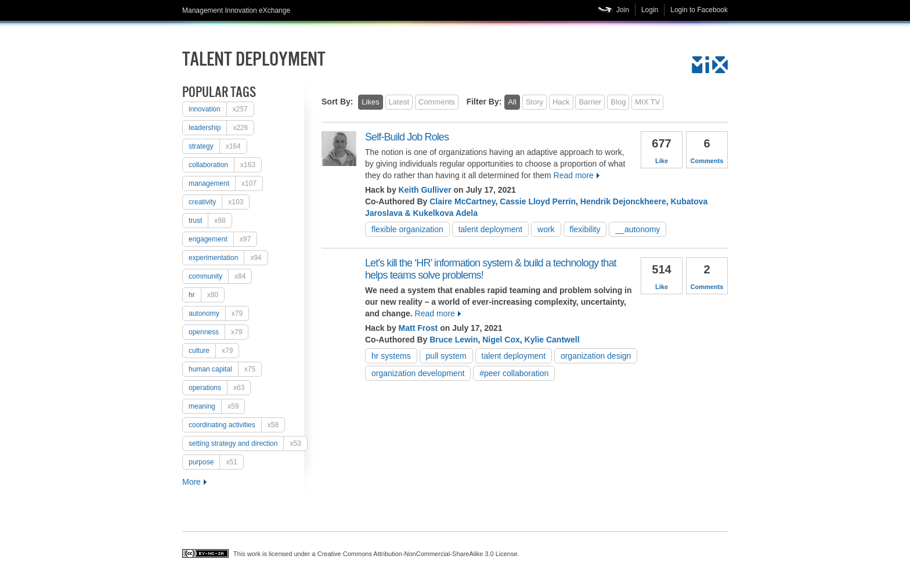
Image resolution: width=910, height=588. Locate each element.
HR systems (391, 356)
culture (214, 351)
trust (210, 221)
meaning (216, 406)
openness (218, 332)
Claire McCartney (462, 201)
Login (650, 10)
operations (219, 388)
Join (623, 10)
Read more (574, 175)
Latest (399, 102)
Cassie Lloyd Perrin (538, 201)
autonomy (219, 313)
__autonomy (638, 229)
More (192, 482)
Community (220, 276)
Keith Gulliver (425, 190)
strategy (218, 146)
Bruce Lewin (454, 340)
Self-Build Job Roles (407, 137)
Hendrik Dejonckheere (623, 201)
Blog (618, 102)
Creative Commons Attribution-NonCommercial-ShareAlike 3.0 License (418, 554)
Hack (561, 102)
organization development (418, 373)
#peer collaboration (514, 373)
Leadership (221, 128)
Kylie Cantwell (552, 340)
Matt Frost (418, 328)
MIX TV (647, 102)
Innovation (221, 109)
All (512, 102)
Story (535, 102)
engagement (223, 239)
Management (225, 183)
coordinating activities (236, 425)
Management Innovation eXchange (236, 10)
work (546, 229)
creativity (219, 202)
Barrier (590, 102)
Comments (437, 102)
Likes (370, 102)
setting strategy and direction (248, 443)
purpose (216, 462)
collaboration (225, 165)
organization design (596, 356)
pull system (446, 356)
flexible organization (407, 229)
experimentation (228, 258)
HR (206, 295)
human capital (225, 369)
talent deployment (491, 229)
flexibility (585, 229)
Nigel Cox (501, 340)
